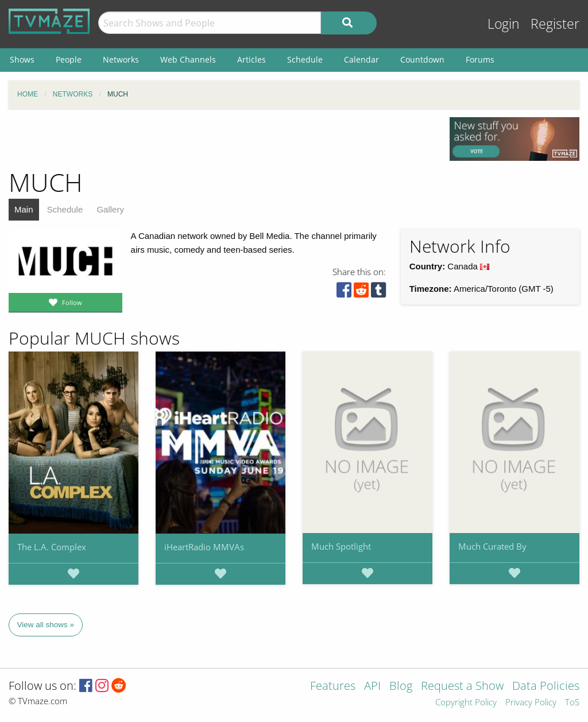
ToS (572, 703)
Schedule (65, 209)
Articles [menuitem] (252, 59)
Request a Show (462, 687)
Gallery (110, 209)
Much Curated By (492, 546)
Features (333, 687)
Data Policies (546, 687)
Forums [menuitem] (480, 59)
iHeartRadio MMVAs (204, 547)
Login (504, 24)
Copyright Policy (466, 703)
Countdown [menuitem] (422, 59)
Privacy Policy (531, 703)
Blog (401, 687)
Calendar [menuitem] (361, 59)
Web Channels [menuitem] (188, 59)
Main (24, 209)
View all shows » (46, 625)
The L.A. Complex (52, 547)
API (372, 687)
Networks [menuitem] (121, 59)
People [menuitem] (69, 59)
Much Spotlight (341, 546)
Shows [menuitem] (22, 59)
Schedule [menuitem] (305, 59)
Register (555, 24)
